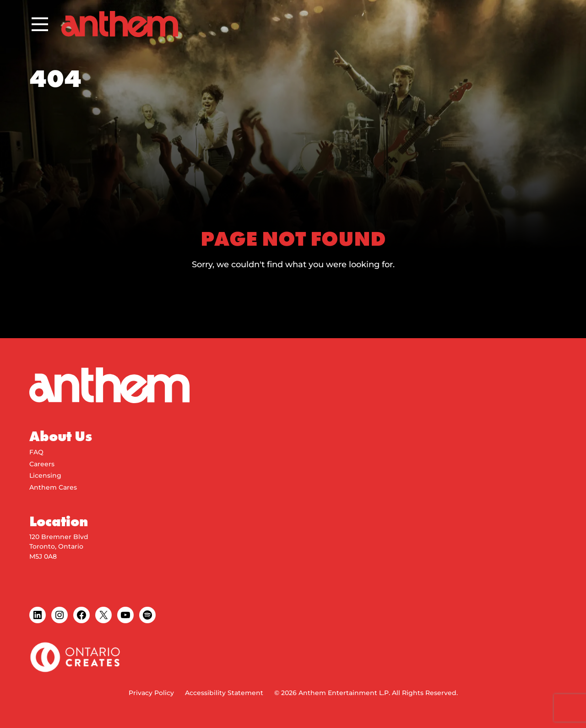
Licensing (45, 475)
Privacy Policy (151, 693)
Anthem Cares (53, 487)
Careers (42, 464)
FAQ (36, 452)
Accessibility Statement (224, 693)
